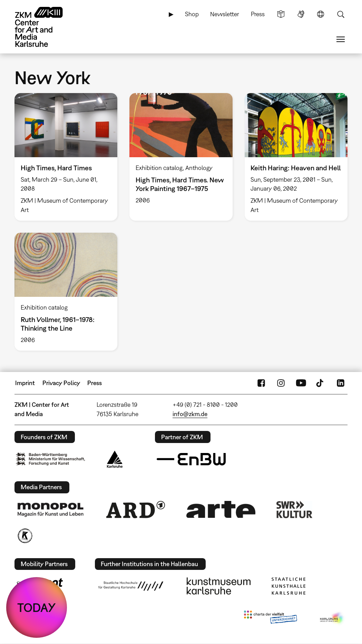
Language (321, 14)
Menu (341, 39)
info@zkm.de (190, 414)
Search (341, 14)
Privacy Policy (61, 383)
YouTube (301, 383)
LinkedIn (341, 383)
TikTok (321, 383)
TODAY (37, 607)
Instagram (281, 383)
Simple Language (281, 14)
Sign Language (301, 14)
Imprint (25, 383)
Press (258, 14)
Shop (192, 14)
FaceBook (261, 383)
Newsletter (225, 14)
